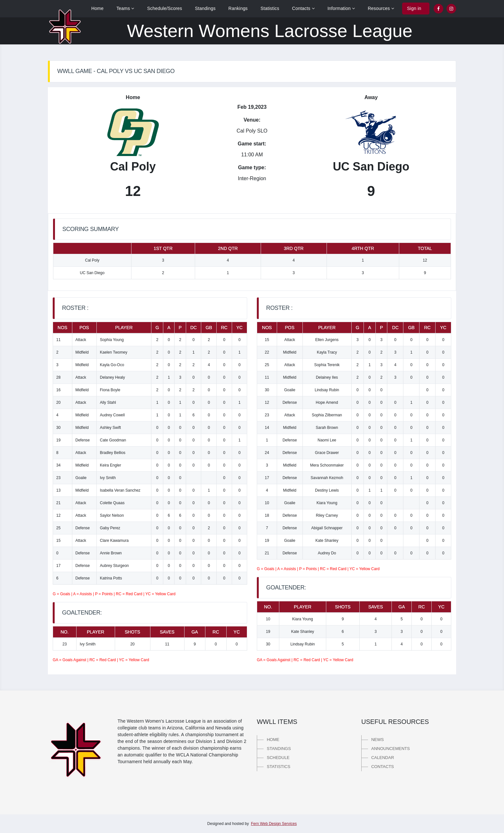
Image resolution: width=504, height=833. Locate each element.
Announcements (391, 749)
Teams (125, 8)
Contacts (303, 8)
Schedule (278, 758)
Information (341, 8)
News (378, 740)
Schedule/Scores (165, 8)
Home (97, 8)
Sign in (414, 8)
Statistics (270, 8)
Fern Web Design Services (274, 824)
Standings (205, 8)
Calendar (383, 758)
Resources (381, 8)
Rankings (238, 8)
